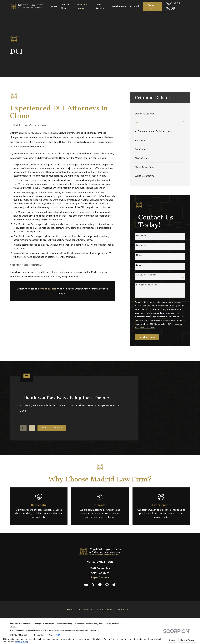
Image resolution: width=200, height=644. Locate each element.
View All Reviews (51, 429)
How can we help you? (147, 285)
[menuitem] (160, 114)
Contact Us (152, 6)
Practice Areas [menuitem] (82, 6)
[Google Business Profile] (107, 585)
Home (70, 610)
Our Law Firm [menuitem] (65, 6)
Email (139, 265)
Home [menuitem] (54, 6)
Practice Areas (104, 610)
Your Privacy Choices (48, 635)
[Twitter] (114, 585)
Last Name (141, 245)
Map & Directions (100, 577)
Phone (139, 255)
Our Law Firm (85, 610)
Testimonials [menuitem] (119, 6)
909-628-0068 (100, 562)
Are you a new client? (146, 275)
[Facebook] (100, 585)
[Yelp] (93, 585)
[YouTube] (86, 585)
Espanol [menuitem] (135, 6)
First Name (141, 235)
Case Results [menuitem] (100, 6)
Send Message (147, 337)
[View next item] (32, 429)
